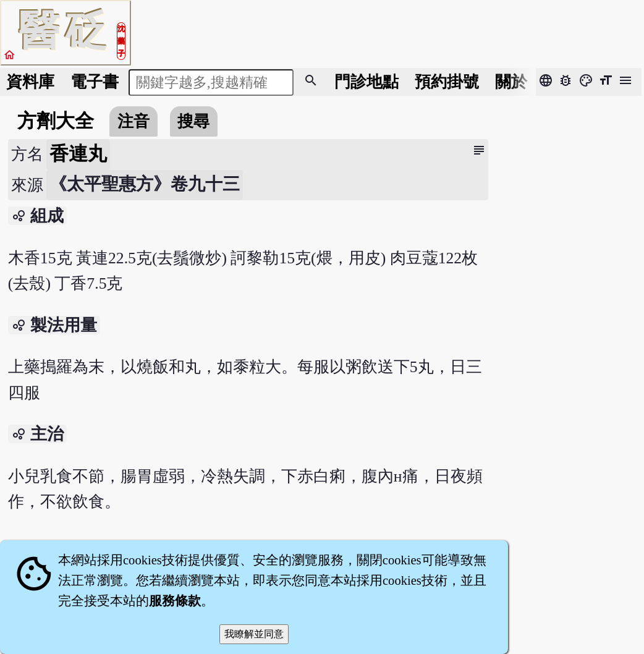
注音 (133, 121)
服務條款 (175, 601)
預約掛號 (447, 82)
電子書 (95, 82)
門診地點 (366, 82)
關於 (511, 82)
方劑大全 (56, 121)
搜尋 (193, 121)
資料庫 (30, 82)
